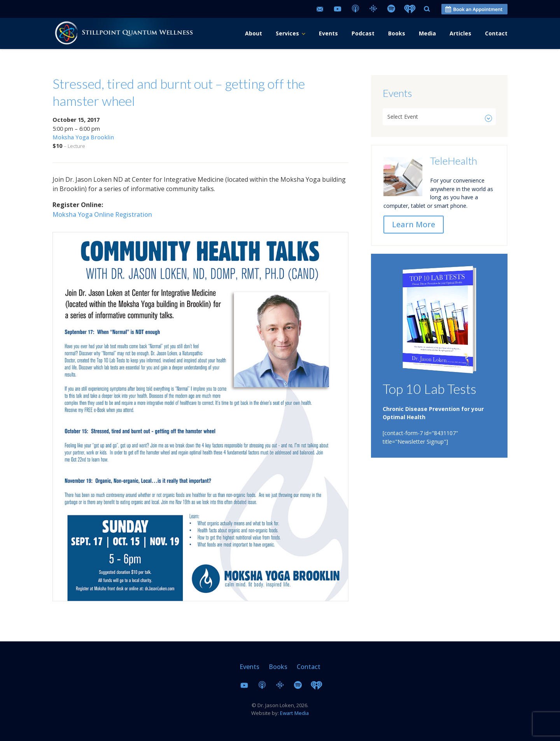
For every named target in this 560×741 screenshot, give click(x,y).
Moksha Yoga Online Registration (102, 214)
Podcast (363, 33)
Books (397, 33)
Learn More (414, 224)
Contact (496, 33)
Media (427, 33)
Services (287, 33)
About (254, 33)
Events (328, 33)
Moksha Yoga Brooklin (83, 137)
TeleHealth (454, 161)
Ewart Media (294, 713)
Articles (460, 33)
